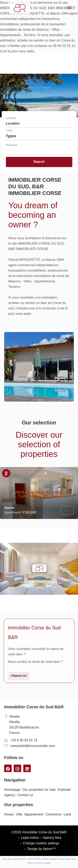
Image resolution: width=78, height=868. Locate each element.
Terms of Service (36, 863)
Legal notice (30, 838)
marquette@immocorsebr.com (33, 746)
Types (9, 131)
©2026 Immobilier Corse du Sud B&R (39, 832)
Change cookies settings (41, 843)
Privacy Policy (64, 859)
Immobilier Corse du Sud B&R (34, 707)
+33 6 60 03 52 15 (24, 740)
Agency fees (52, 838)
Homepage (20, 8)
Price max (12, 145)
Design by (41, 849)
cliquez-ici (19, 676)
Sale (8, 103)
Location (11, 118)
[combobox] (39, 124)
